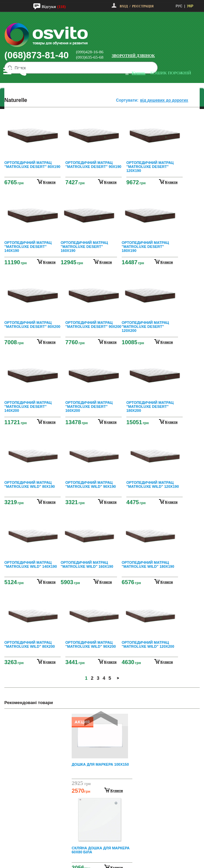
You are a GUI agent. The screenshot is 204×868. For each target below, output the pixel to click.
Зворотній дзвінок (133, 56)
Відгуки (49, 7)
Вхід (124, 6)
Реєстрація (143, 6)
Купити (117, 790)
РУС (179, 6)
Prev (101, 719)
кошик (138, 73)
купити (49, 182)
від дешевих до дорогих (164, 100)
